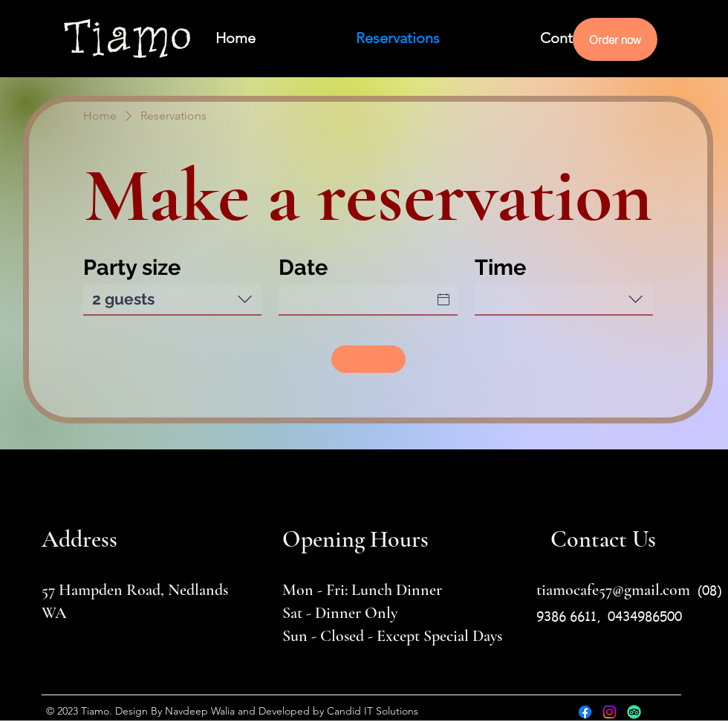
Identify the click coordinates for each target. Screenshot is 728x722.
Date (303, 267)
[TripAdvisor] (634, 712)
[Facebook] (585, 712)
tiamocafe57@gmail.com (613, 590)
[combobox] (172, 300)
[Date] (359, 299)
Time (500, 267)
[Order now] (615, 39)
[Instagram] (610, 712)
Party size (132, 267)
